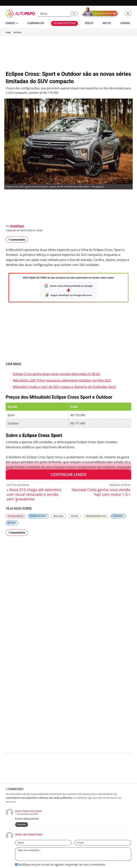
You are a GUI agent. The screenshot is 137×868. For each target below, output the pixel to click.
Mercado (75, 516)
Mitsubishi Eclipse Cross (96, 516)
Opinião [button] (125, 23)
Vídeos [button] (89, 23)
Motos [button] (107, 23)
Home (8, 32)
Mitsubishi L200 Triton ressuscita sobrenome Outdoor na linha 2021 (62, 380)
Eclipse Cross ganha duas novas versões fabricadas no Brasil (57, 374)
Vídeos (12, 523)
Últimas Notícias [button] (64, 23)
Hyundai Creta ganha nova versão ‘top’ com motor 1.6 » (101, 492)
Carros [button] (12, 23)
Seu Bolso (118, 516)
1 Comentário (17, 240)
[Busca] (54, 14)
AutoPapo (17, 226)
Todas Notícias (16, 516)
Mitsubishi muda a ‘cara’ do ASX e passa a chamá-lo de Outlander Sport (64, 387)
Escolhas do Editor (38, 516)
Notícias (17, 32)
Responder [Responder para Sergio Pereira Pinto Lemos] (21, 824)
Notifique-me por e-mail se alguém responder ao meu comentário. (60, 865)
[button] (74, 14)
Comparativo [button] (36, 23)
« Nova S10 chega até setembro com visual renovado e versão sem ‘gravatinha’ (34, 494)
